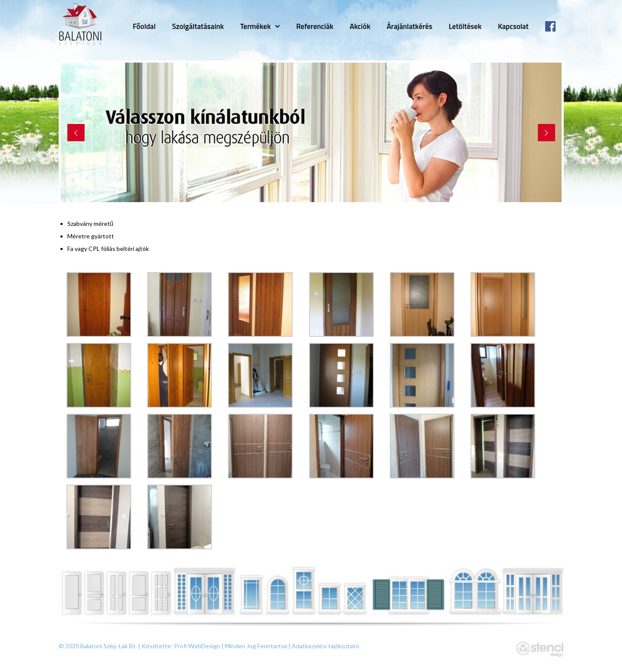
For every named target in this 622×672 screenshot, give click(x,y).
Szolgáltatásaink (198, 26)
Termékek (256, 26)
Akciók (360, 26)
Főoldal (144, 26)
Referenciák (315, 26)
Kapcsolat (513, 26)
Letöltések (465, 26)
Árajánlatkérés (410, 26)
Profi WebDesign (197, 646)
